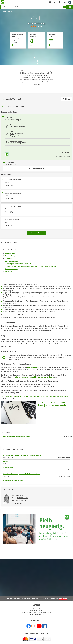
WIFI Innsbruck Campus (19, 126)
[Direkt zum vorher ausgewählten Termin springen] (18, 40)
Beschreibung (10, 253)
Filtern (67, 99)
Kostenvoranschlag (36, 168)
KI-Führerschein (8, 468)
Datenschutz (37, 599)
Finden (64, 7)
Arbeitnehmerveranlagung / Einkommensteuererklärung (34, 377)
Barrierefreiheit (52, 599)
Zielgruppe (9, 259)
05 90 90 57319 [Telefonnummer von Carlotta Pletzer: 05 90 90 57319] (22, 498)
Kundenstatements (11, 261)
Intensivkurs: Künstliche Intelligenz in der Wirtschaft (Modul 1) (22, 455)
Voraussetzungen (11, 256)
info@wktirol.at (39, 614)
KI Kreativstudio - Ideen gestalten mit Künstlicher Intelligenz (21, 474)
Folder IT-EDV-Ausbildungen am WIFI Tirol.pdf (17, 436)
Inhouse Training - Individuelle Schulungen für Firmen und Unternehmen (30, 266)
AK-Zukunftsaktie (33, 367)
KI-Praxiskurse (8, 11)
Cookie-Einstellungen (13, 599)
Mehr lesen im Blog (12, 269)
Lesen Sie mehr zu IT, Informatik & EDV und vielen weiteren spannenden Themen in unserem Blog (53, 405)
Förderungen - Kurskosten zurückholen (19, 264)
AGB (44, 599)
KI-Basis (5, 461)
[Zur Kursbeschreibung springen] (55, 40)
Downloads (9, 271)
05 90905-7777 (39, 611)
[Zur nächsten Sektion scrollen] (37, 61)
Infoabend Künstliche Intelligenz (13, 480)
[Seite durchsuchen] (33, 7)
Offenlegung (27, 599)
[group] (36, 26)
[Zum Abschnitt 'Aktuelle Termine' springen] (37, 40)
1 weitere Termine (37, 232)
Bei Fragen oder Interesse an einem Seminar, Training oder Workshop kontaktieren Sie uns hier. (35, 396)
